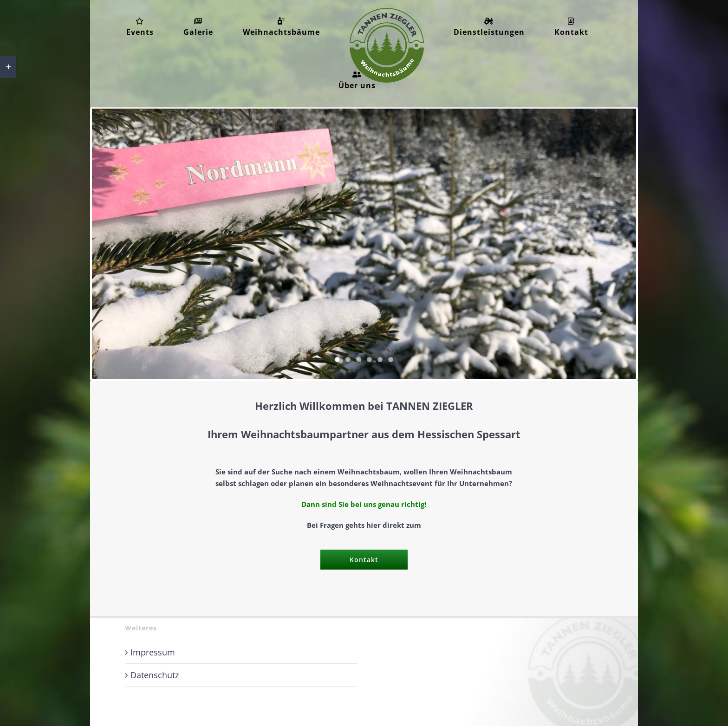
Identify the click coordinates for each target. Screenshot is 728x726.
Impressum (153, 652)
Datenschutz (155, 675)
